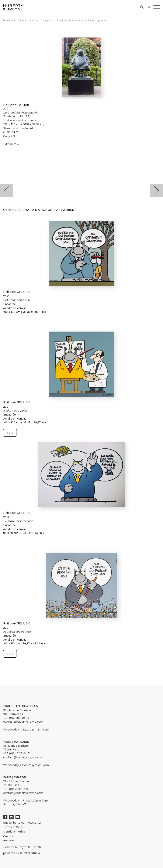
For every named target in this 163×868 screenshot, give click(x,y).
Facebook (5, 817)
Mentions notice (14, 832)
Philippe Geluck (16, 105)
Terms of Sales (13, 827)
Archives (9, 840)
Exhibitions (20, 21)
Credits (8, 836)
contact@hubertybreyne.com (23, 722)
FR (148, 7)
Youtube (18, 817)
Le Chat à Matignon (42, 21)
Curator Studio (30, 853)
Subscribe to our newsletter (22, 823)
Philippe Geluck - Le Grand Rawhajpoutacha (83, 21)
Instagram (11, 817)
